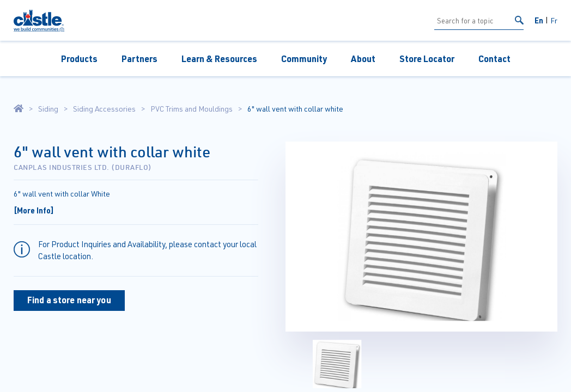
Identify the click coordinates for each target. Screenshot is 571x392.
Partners (139, 59)
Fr (554, 20)
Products (79, 59)
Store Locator (427, 59)
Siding (48, 109)
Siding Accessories (104, 109)
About (363, 59)
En (539, 20)
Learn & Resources (219, 59)
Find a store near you (69, 300)
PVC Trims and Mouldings (192, 109)
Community (304, 59)
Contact (494, 59)
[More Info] (34, 210)
